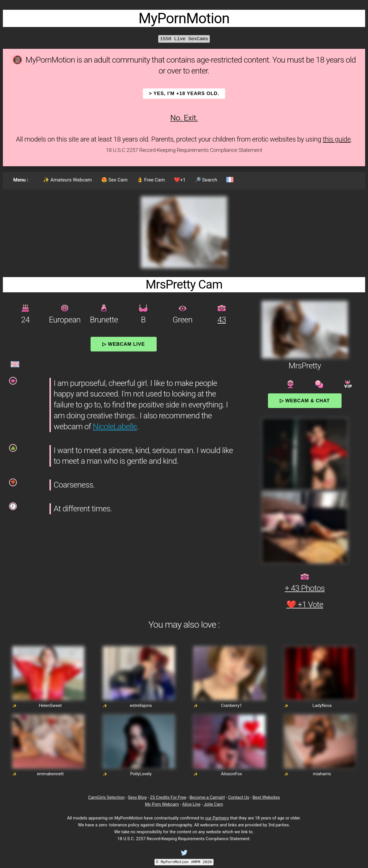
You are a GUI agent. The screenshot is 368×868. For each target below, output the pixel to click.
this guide (337, 139)
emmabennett (50, 774)
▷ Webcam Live (124, 344)
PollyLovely (141, 774)
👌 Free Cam (151, 180)
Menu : (21, 180)
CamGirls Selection (106, 797)
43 (222, 320)
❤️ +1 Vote (305, 605)
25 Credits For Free (168, 797)
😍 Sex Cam (114, 180)
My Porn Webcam (162, 804)
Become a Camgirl (207, 797)
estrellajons (141, 705)
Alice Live (191, 804)
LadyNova (322, 705)
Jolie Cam (213, 804)
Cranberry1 (231, 705)
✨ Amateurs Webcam (68, 180)
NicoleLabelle (115, 427)
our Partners (217, 818)
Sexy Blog (137, 797)
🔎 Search (206, 180)
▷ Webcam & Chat (305, 401)
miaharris (322, 774)
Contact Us (239, 797)
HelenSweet (50, 705)
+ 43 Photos (305, 588)
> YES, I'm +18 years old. (184, 93)
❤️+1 (180, 180)
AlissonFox (231, 774)
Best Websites (266, 797)
